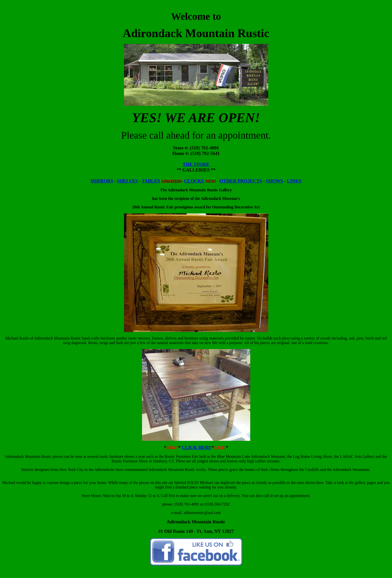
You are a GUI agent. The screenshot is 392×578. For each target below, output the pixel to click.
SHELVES (127, 181)
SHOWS (275, 181)
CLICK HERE (197, 447)
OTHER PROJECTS (241, 181)
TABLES (151, 181)
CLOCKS (194, 181)
